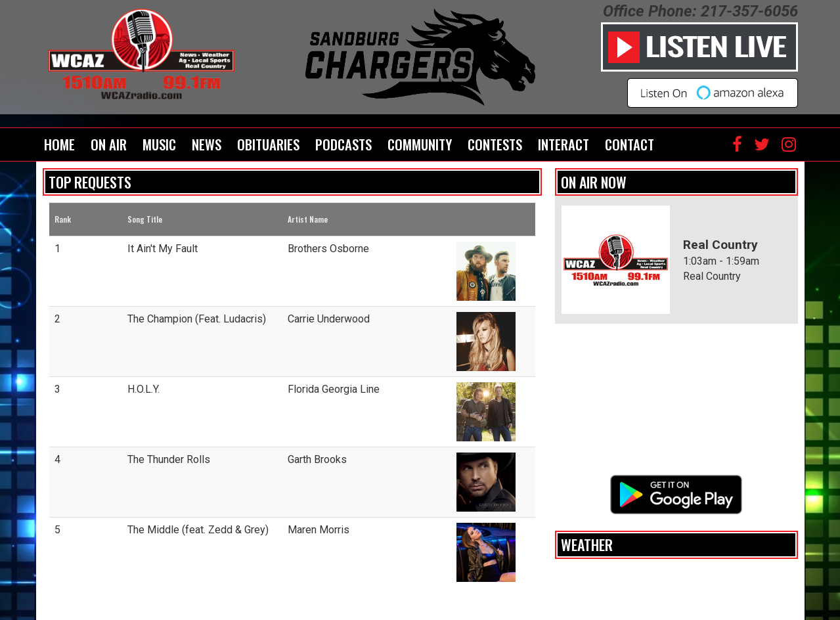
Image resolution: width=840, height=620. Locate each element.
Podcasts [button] (343, 144)
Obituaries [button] (268, 144)
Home (59, 144)
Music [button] (159, 144)
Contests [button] (495, 144)
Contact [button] (630, 144)
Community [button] (420, 144)
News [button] (207, 144)
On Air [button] (109, 144)
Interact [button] (564, 144)
